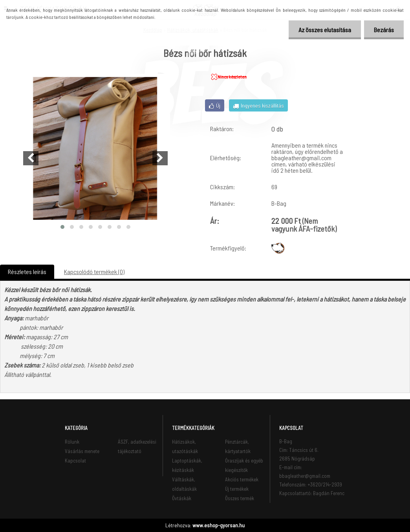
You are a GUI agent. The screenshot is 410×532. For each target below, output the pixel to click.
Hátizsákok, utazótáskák (185, 446)
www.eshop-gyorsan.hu (219, 525)
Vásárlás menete (82, 451)
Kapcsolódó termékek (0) (94, 271)
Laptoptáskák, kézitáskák (187, 465)
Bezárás (384, 30)
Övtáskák (182, 498)
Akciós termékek (242, 479)
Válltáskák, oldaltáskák (184, 484)
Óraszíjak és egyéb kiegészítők (244, 465)
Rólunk (72, 442)
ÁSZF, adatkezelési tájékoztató (137, 446)
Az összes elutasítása (325, 30)
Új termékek (237, 489)
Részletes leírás (27, 271)
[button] (62, 227)
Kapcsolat (75, 461)
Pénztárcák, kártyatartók (238, 446)
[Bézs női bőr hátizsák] (95, 148)
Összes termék (240, 498)
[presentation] (31, 158)
